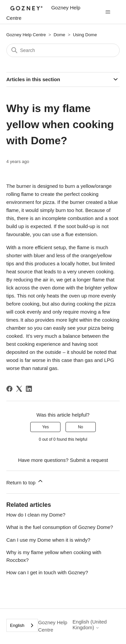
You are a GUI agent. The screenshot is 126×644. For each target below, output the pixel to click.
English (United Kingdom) (90, 625)
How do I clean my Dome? (36, 515)
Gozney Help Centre (26, 35)
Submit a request (89, 460)
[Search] (63, 50)
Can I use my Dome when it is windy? (48, 540)
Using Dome (85, 35)
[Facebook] (9, 389)
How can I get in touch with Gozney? (47, 572)
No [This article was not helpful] (80, 427)
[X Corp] (19, 389)
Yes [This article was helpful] (46, 427)
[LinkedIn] (29, 389)
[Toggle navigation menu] (108, 12)
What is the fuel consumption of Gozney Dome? (60, 527)
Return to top (25, 481)
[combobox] (22, 625)
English (17, 625)
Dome (60, 35)
